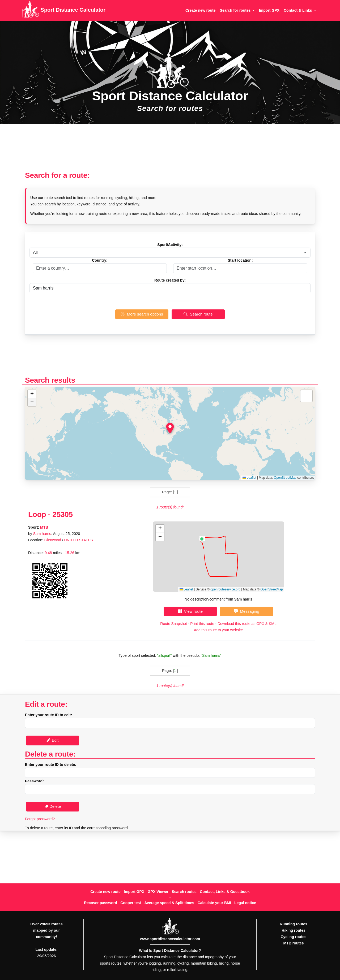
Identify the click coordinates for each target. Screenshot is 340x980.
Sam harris (42, 534)
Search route (198, 314)
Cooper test (131, 903)
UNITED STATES (78, 540)
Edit (52, 740)
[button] (170, 428)
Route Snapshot (173, 624)
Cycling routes (293, 937)
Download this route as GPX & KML (247, 624)
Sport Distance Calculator (64, 10)
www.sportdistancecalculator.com (170, 939)
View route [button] (190, 611)
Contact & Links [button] (298, 10)
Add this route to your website (218, 630)
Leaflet (249, 478)
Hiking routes (293, 930)
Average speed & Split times (169, 903)
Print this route (202, 624)
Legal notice (245, 903)
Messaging (246, 611)
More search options (142, 314)
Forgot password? (40, 819)
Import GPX (269, 10)
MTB (44, 527)
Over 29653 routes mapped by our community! (46, 930)
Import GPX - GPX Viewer (146, 892)
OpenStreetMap (285, 478)
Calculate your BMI (214, 903)
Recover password (101, 903)
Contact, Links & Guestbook (225, 892)
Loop (37, 514)
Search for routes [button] (236, 10)
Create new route (201, 10)
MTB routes (294, 943)
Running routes (293, 924)
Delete (53, 806)
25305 (62, 514)
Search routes (184, 892)
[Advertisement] (170, 150)
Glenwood (53, 540)
